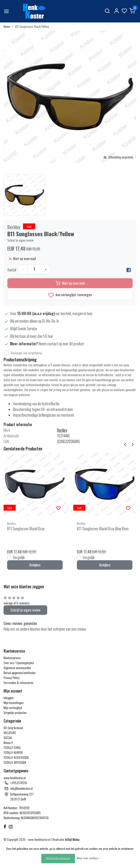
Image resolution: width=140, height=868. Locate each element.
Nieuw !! (8, 742)
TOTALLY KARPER (13, 752)
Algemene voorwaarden (17, 668)
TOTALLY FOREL (12, 747)
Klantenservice (12, 658)
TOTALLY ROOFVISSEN (16, 757)
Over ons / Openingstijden (19, 663)
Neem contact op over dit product (61, 344)
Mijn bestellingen (14, 703)
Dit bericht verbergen (58, 858)
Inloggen (9, 698)
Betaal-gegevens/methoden (20, 673)
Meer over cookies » (88, 858)
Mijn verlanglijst (13, 708)
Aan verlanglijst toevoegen (70, 295)
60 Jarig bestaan (13, 728)
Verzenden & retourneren (19, 682)
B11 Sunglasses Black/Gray (26, 529)
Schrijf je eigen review (21, 240)
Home (7, 27)
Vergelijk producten (15, 712)
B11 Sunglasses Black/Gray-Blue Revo (103, 529)
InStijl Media (72, 840)
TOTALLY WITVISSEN (15, 762)
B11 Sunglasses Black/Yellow (32, 27)
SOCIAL (8, 738)
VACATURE (10, 733)
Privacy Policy (12, 678)
